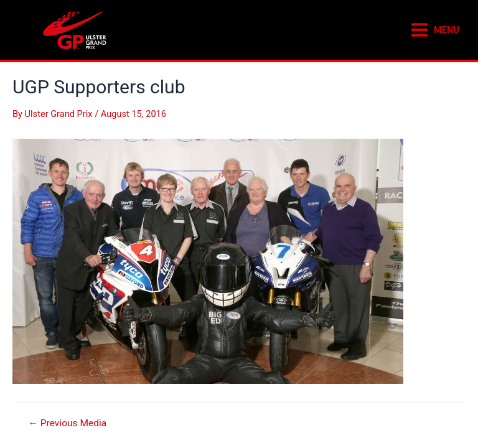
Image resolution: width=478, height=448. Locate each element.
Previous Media (67, 424)
